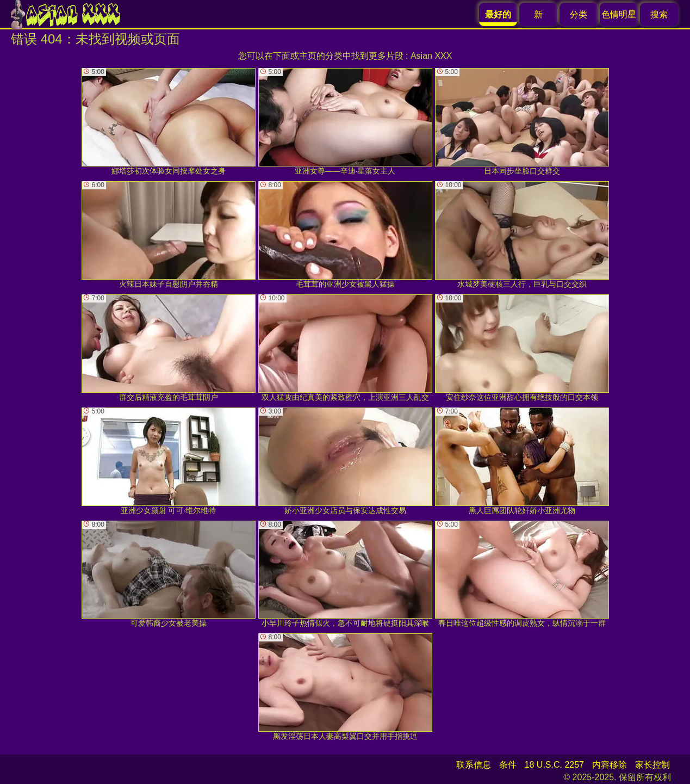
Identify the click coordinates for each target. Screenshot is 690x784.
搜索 (659, 14)
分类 (579, 14)
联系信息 (474, 765)
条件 (508, 765)
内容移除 (610, 765)
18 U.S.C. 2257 (554, 765)
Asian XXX (431, 56)
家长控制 (652, 765)
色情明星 (619, 14)
